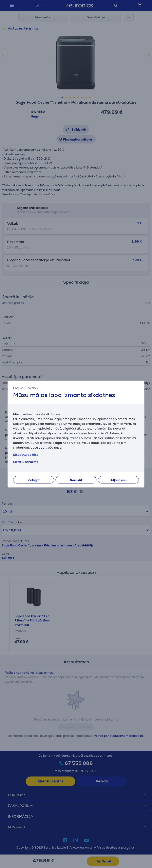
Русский (32, 388)
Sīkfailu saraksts (26, 462)
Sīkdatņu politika (26, 455)
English (18, 388)
